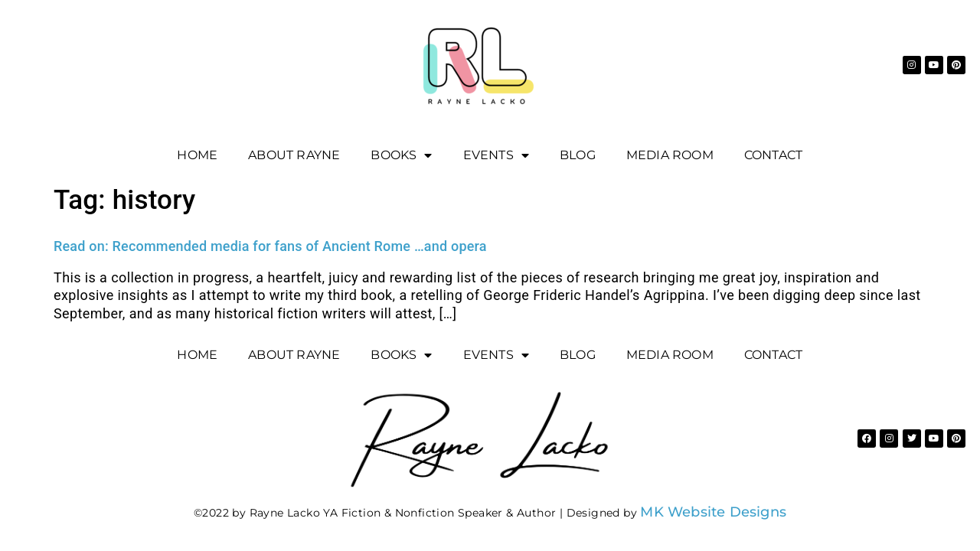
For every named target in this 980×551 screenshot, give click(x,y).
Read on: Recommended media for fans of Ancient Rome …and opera (270, 246)
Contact (773, 155)
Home (197, 155)
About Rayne (294, 155)
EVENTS (496, 155)
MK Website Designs (713, 512)
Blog (578, 155)
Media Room (670, 155)
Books (401, 155)
